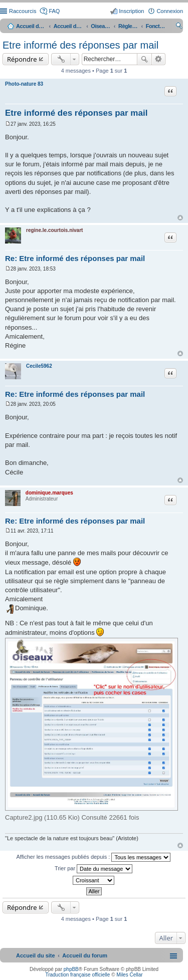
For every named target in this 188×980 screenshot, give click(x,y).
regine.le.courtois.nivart (54, 230)
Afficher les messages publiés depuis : (94, 857)
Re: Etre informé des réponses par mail (75, 258)
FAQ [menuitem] (54, 11)
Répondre (22, 59)
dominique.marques (49, 493)
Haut (180, 218)
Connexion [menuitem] (170, 11)
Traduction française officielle (77, 975)
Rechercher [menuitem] (179, 27)
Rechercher (144, 59)
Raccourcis (23, 11)
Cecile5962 (39, 366)
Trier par (93, 869)
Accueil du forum (69, 26)
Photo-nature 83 (24, 84)
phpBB (71, 969)
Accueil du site (31, 26)
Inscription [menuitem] (131, 11)
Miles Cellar (129, 975)
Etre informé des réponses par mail (80, 45)
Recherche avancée (159, 59)
